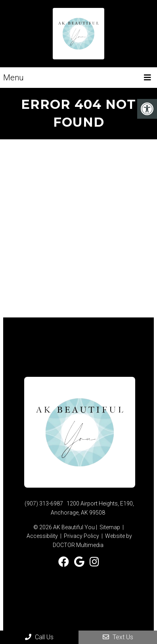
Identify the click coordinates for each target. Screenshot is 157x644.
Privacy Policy (81, 536)
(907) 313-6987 (44, 503)
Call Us (39, 637)
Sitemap (110, 527)
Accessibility (42, 536)
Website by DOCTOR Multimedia (92, 540)
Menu (13, 78)
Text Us (118, 637)
